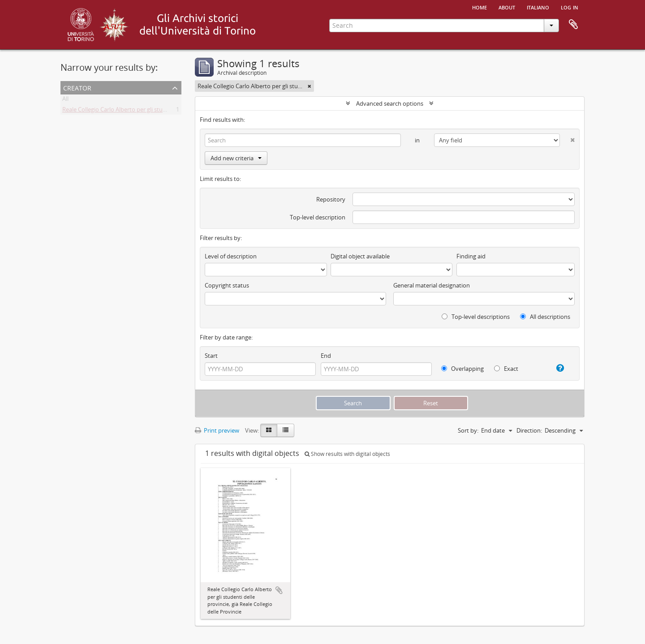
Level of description (231, 256)
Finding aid (471, 256)
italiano (538, 7)
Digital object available (360, 256)
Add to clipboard (279, 590)
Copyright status (227, 285)
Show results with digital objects (347, 454)
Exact (506, 369)
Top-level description (318, 217)
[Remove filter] (310, 86)
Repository (331, 199)
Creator (77, 87)
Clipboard (573, 25)
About (507, 7)
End (326, 356)
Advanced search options (390, 103)
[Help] (557, 368)
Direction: (529, 430)
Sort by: (468, 430)
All (65, 100)
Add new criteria (236, 158)
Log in (570, 7)
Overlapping (462, 369)
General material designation (432, 285)
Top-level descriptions (476, 317)
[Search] (303, 140)
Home (479, 7)
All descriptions (545, 317)
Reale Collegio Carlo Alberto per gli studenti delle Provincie (139, 111)
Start (211, 356)
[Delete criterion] (567, 138)
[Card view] (269, 430)
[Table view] (286, 430)
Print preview (217, 430)
